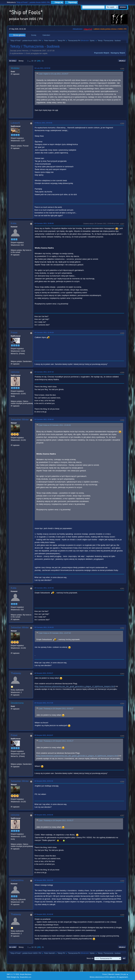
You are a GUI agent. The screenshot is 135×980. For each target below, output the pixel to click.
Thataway (16, 673)
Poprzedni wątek (102, 53)
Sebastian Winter (20, 420)
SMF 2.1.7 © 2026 (13, 974)
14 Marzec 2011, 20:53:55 (43, 123)
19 (35, 61)
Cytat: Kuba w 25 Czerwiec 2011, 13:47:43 (55, 633)
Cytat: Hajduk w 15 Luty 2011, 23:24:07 (53, 74)
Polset (14, 333)
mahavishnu (17, 880)
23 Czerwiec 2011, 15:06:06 (44, 223)
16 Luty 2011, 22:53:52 (42, 68)
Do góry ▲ (125, 974)
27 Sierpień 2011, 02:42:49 (44, 914)
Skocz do (90, 958)
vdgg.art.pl (88, 29)
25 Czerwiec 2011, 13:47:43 (44, 588)
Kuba (14, 223)
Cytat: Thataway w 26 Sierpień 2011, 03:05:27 (56, 709)
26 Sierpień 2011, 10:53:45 (44, 815)
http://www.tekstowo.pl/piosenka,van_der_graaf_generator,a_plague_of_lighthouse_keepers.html (75, 686)
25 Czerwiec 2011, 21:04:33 (44, 627)
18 (32, 61)
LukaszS (15, 123)
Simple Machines (26, 974)
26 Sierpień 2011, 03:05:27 (44, 673)
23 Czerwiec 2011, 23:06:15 (44, 419)
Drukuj (122, 61)
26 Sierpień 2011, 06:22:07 (44, 735)
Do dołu (13, 61)
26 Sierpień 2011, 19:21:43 (44, 880)
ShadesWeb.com (25, 977)
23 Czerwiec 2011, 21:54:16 (44, 333)
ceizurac (15, 372)
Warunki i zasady (114, 974)
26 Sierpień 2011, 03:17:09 (44, 703)
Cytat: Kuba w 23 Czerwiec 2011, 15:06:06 (55, 425)
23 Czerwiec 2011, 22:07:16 (44, 372)
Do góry (13, 947)
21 (43, 61)
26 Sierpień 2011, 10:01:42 (44, 781)
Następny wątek (118, 53)
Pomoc (105, 974)
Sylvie (92, 41)
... (30, 61)
